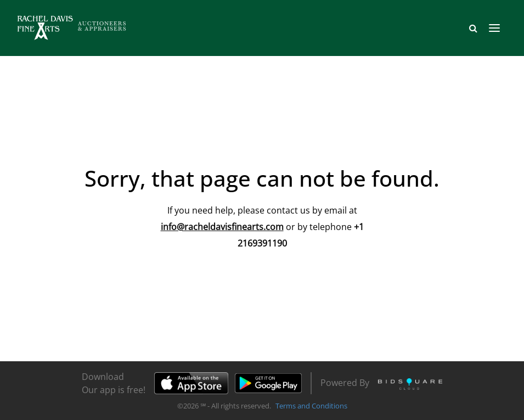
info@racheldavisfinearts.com (222, 227)
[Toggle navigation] (494, 28)
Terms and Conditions (311, 406)
